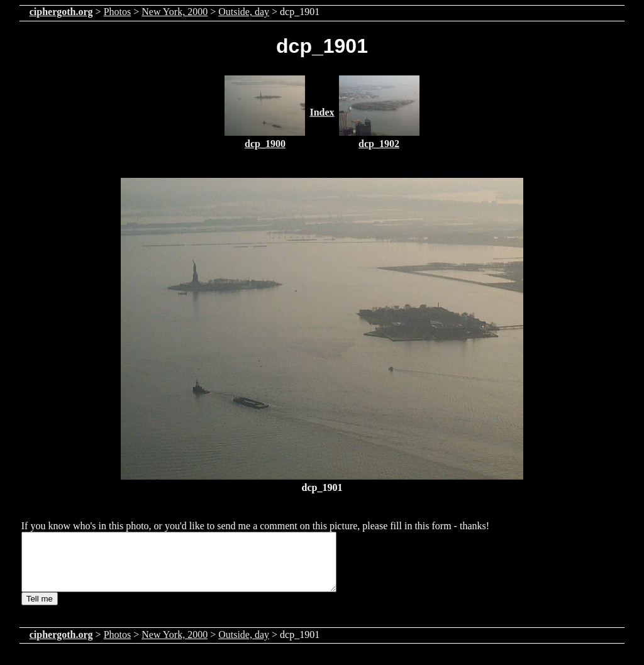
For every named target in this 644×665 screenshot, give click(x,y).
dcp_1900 (265, 144)
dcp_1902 (379, 144)
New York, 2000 (175, 12)
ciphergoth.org (61, 12)
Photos (118, 12)
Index (322, 112)
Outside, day (244, 12)
